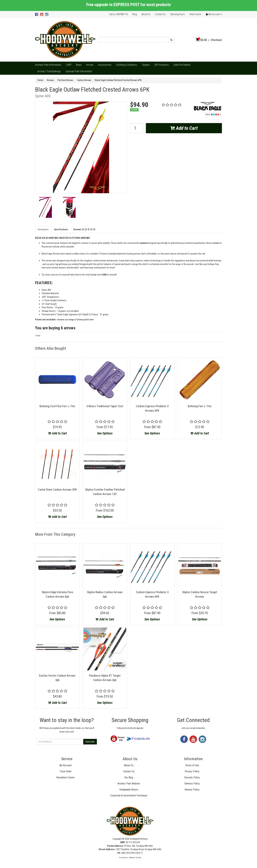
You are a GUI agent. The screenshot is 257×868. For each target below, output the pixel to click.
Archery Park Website (129, 784)
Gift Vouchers (162, 65)
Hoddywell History (129, 790)
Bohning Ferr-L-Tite (200, 406)
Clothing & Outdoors (127, 65)
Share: (213, 115)
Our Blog (129, 777)
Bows (79, 65)
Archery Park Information (48, 65)
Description (43, 229)
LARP (69, 65)
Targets (146, 65)
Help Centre (195, 14)
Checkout (216, 40)
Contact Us (160, 14)
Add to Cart (184, 128)
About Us (146, 14)
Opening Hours (178, 14)
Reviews (84, 229)
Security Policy (192, 777)
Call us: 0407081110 (118, 14)
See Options (105, 433)
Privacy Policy (192, 771)
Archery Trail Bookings (49, 71)
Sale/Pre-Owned (182, 65)
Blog (135, 14)
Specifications (61, 229)
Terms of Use (192, 765)
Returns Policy (192, 790)
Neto (139, 858)
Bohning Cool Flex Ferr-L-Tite (57, 406)
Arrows (90, 65)
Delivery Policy (192, 784)
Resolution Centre (65, 777)
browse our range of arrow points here (76, 320)
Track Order (66, 771)
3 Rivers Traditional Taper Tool (105, 406)
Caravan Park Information (79, 71)
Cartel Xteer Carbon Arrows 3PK (57, 490)
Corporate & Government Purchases (129, 795)
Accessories (105, 65)
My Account (65, 765)
